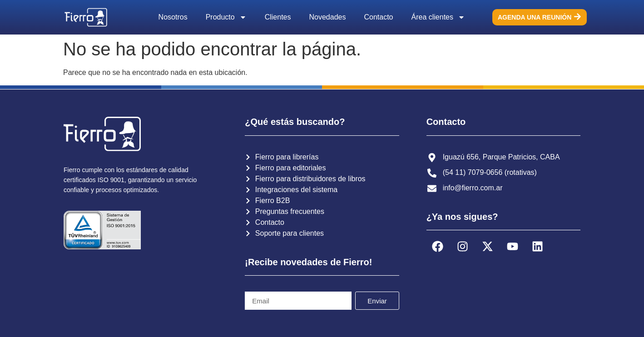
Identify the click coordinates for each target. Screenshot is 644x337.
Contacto (378, 17)
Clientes (278, 17)
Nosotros (173, 17)
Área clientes (438, 17)
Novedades (328, 17)
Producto (226, 17)
